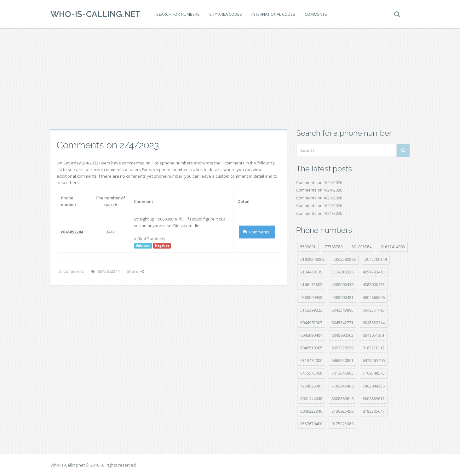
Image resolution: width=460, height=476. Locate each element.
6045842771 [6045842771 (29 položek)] (342, 323)
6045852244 (109, 271)
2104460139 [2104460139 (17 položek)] (311, 272)
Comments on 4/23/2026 (319, 198)
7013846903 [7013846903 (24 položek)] (342, 373)
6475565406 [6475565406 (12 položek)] (374, 361)
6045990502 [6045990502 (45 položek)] (342, 335)
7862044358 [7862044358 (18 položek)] (374, 386)
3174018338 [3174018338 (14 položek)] (342, 272)
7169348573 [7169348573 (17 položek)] (374, 373)
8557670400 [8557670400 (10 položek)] (311, 424)
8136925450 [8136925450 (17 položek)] (342, 411)
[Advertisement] (230, 79)
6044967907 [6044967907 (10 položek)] (311, 323)
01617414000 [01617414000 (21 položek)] (393, 247)
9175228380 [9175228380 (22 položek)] (342, 424)
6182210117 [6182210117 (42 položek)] (374, 348)
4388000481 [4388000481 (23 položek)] (342, 298)
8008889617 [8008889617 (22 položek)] (374, 399)
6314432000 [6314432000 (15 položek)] (311, 361)
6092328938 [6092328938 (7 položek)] (342, 348)
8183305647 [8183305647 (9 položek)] (374, 411)
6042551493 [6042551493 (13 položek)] (374, 310)
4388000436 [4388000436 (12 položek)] (342, 285)
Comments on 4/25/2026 (319, 182)
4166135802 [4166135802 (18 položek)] (311, 285)
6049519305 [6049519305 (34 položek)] (311, 348)
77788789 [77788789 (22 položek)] (334, 247)
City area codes (226, 14)
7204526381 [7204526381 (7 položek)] (311, 386)
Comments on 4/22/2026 (319, 205)
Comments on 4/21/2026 (319, 213)
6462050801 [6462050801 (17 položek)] (342, 361)
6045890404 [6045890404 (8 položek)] (311, 335)
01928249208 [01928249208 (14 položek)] (312, 259)
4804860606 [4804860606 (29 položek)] (374, 298)
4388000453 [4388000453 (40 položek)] (374, 285)
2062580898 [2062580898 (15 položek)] (345, 259)
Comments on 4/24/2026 (319, 190)
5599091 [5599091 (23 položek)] (308, 247)
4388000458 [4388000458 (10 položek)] (311, 298)
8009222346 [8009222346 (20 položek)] (311, 411)
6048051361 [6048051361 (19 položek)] (374, 335)
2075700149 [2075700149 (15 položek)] (376, 259)
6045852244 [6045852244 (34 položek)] (374, 323)
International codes (273, 14)
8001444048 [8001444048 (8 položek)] (311, 399)
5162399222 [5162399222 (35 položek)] (311, 310)
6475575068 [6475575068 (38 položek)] (311, 373)
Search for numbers (178, 14)
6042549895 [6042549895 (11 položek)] (342, 310)
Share (135, 271)
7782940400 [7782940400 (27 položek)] (342, 386)
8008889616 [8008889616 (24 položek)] (342, 399)
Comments (316, 14)
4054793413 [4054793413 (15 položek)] (374, 272)
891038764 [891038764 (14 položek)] (362, 247)
